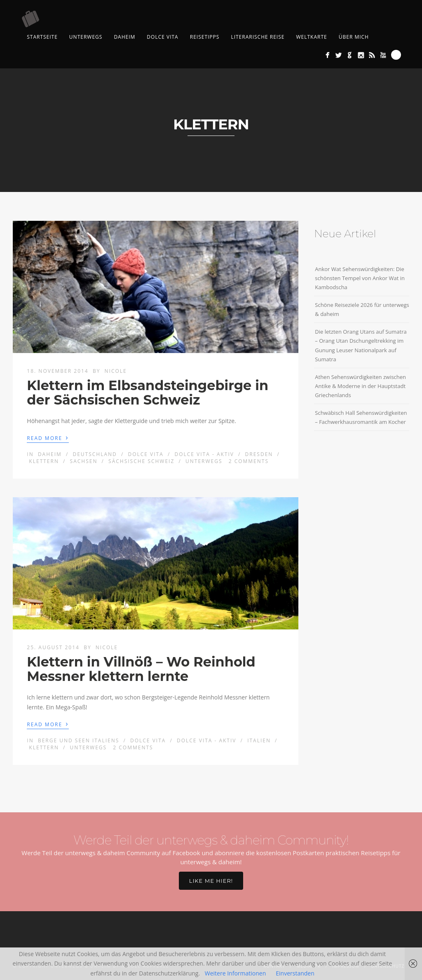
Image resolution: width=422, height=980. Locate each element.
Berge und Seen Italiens (79, 740)
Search (396, 55)
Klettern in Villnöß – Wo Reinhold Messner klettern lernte (141, 669)
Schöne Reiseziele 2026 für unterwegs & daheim (362, 309)
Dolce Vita (162, 37)
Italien (259, 740)
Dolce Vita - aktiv (204, 454)
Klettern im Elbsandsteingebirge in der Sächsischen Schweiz (148, 393)
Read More (48, 437)
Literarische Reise (258, 37)
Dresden (259, 454)
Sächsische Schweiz (141, 461)
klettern (44, 461)
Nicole (116, 371)
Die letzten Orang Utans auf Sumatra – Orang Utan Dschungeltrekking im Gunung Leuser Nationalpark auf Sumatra (361, 345)
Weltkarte (311, 37)
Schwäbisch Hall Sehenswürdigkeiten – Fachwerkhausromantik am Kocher (361, 417)
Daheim (124, 37)
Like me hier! (211, 881)
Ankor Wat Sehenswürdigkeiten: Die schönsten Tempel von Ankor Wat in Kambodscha (360, 278)
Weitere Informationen (235, 973)
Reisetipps (205, 37)
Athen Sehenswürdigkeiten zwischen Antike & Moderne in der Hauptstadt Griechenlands (360, 386)
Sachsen (84, 461)
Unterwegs (86, 37)
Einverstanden (295, 973)
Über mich (354, 37)
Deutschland (95, 454)
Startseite (42, 37)
